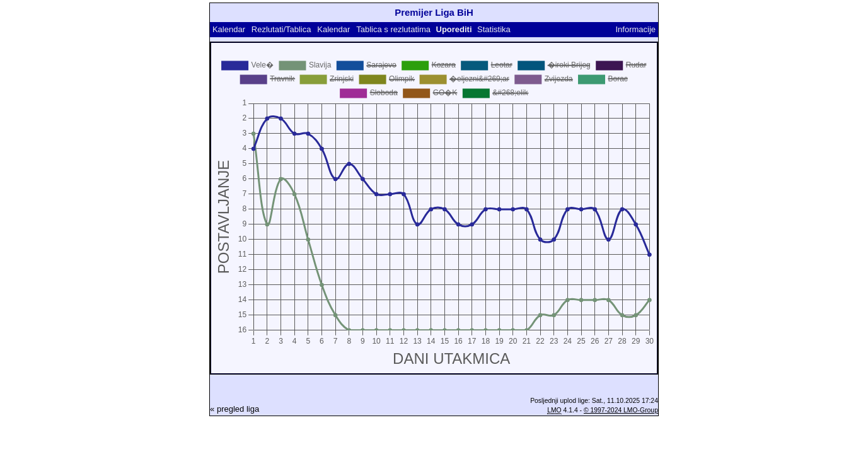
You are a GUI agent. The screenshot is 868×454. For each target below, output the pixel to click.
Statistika (494, 29)
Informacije (635, 29)
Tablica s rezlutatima (393, 29)
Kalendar (229, 29)
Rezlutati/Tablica (281, 29)
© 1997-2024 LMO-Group (621, 410)
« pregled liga (234, 409)
